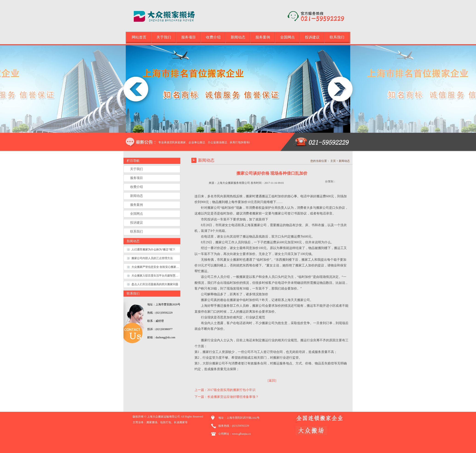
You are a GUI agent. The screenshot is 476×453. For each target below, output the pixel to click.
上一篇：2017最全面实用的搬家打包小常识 (225, 390)
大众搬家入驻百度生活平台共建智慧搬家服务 (156, 276)
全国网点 (287, 37)
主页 (333, 161)
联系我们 (337, 37)
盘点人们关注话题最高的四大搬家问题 (155, 284)
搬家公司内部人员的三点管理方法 (152, 258)
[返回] (272, 381)
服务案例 (263, 37)
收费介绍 (213, 37)
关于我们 (164, 37)
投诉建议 (312, 37)
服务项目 (189, 37)
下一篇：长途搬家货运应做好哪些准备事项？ (227, 397)
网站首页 (139, 37)
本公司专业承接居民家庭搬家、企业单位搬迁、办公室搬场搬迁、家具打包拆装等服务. (207, 142)
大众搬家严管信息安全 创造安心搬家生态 (156, 267)
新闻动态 (238, 37)
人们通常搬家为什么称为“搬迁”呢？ (153, 250)
